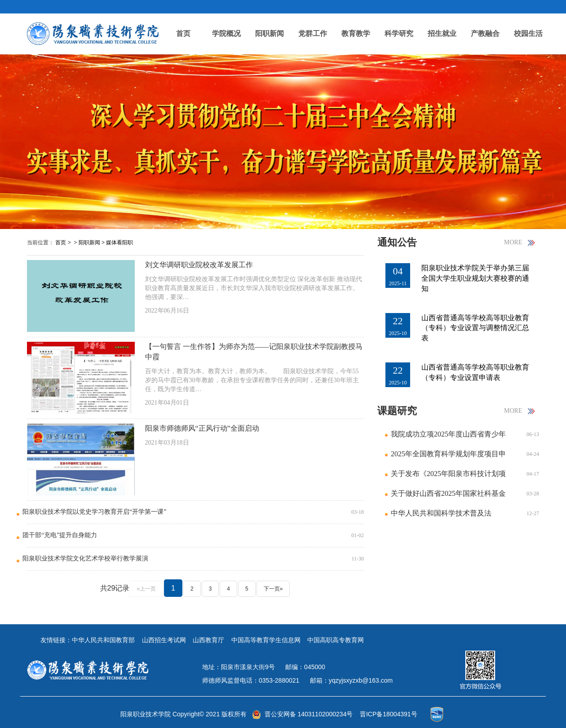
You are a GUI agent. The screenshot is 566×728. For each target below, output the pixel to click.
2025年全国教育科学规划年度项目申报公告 (448, 457)
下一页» (273, 589)
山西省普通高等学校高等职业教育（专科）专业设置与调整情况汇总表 (475, 328)
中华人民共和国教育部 (103, 640)
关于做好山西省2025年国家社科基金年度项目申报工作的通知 (448, 496)
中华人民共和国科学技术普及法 (441, 513)
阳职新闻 (270, 33)
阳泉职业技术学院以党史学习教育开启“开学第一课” (94, 512)
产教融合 (485, 33)
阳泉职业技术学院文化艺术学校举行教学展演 (85, 558)
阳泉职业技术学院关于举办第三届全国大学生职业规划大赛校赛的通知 (475, 278)
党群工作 (313, 33)
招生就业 (442, 33)
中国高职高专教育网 (336, 640)
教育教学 (356, 33)
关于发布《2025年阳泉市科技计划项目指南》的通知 (448, 477)
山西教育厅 (208, 640)
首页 (183, 33)
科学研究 (399, 33)
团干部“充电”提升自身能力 (60, 535)
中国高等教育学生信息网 (266, 640)
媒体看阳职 (119, 243)
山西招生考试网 (164, 640)
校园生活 (528, 33)
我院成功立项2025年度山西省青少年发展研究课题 (448, 437)
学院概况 (226, 33)
